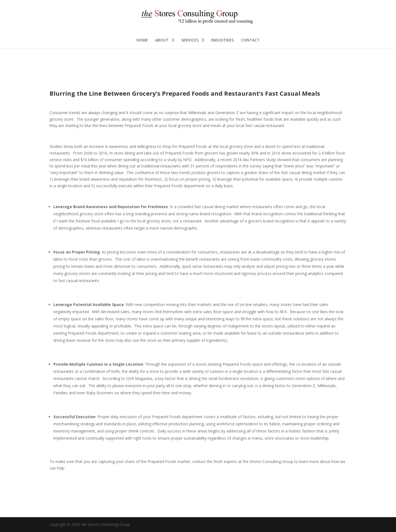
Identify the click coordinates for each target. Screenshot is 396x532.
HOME (142, 40)
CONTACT (250, 40)
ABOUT (162, 40)
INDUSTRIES (222, 40)
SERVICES (190, 40)
